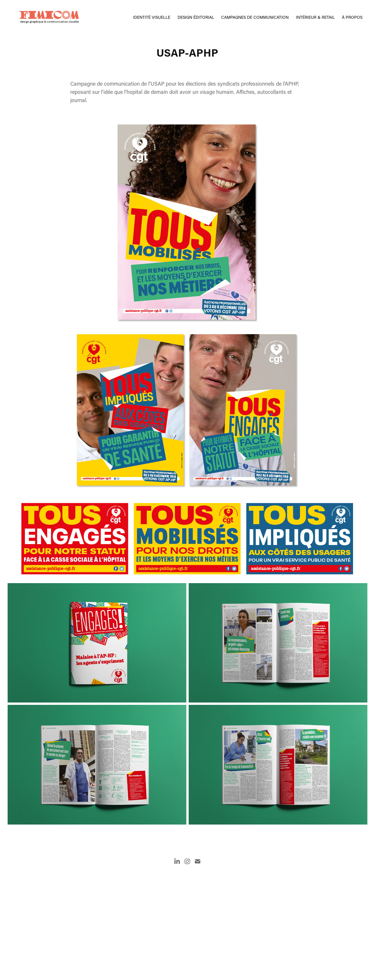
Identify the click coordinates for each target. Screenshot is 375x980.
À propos (352, 17)
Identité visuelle (152, 17)
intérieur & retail (315, 17)
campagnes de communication (255, 17)
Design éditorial (196, 17)
